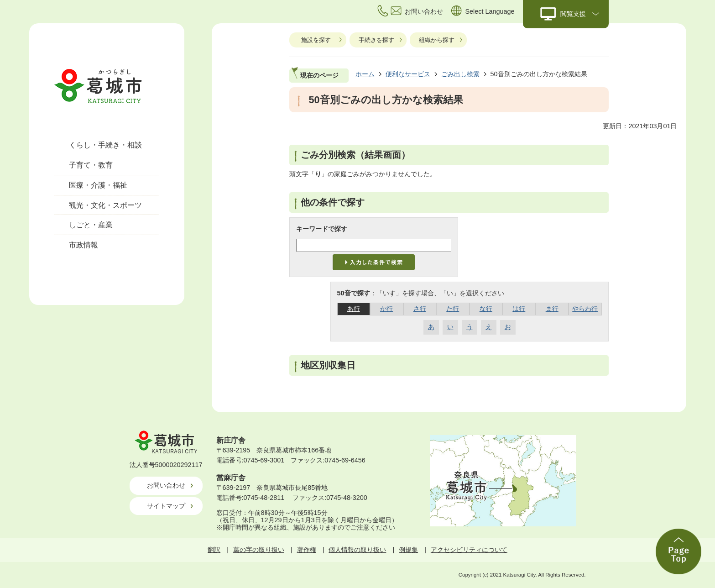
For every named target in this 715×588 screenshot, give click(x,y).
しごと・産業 (91, 225)
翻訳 (214, 550)
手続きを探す (376, 40)
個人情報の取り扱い (357, 550)
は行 (519, 309)
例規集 (408, 550)
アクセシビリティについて (469, 550)
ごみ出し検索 (460, 74)
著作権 (307, 550)
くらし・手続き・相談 (105, 145)
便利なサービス (408, 74)
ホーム (365, 74)
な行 (486, 309)
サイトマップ (166, 506)
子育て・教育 (91, 165)
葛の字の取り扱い (259, 550)
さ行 (420, 309)
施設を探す (316, 40)
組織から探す (437, 40)
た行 (453, 309)
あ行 (354, 309)
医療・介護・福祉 (98, 185)
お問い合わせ (166, 485)
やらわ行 (585, 309)
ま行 (552, 309)
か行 (386, 309)
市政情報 (84, 245)
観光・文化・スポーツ (105, 205)
